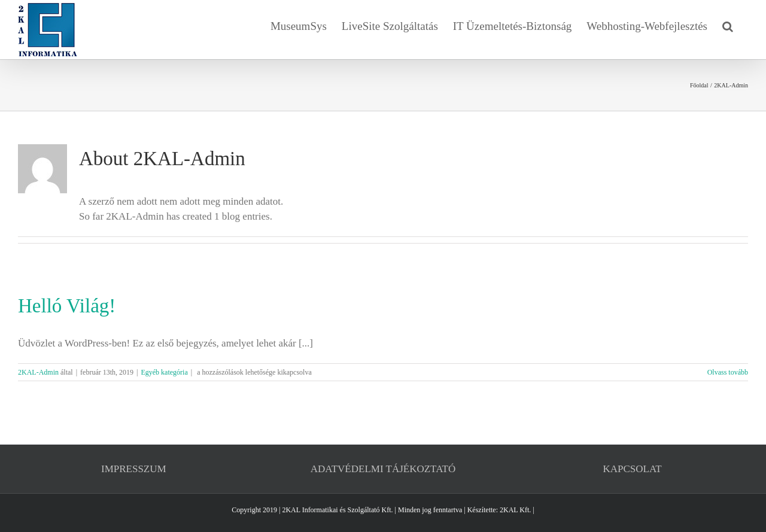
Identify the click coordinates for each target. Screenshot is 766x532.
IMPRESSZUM (134, 469)
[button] (728, 25)
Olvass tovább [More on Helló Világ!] (728, 372)
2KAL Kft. (515, 510)
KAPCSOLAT (633, 469)
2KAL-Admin (38, 372)
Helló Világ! (67, 306)
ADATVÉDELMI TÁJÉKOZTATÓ (383, 469)
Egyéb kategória (164, 372)
